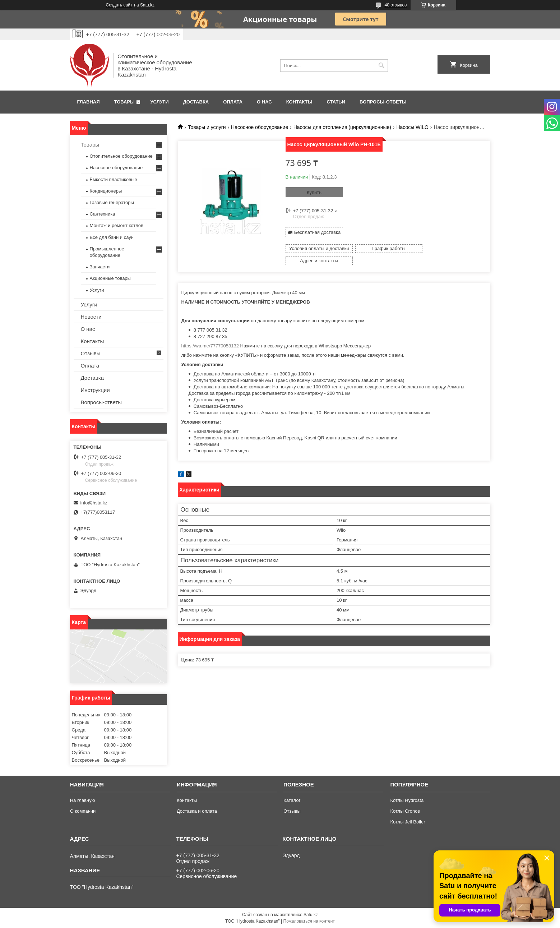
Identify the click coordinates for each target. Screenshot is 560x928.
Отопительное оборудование (121, 156)
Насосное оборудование (260, 127)
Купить (314, 192)
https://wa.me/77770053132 (210, 333)
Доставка (196, 102)
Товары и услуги (207, 127)
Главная (89, 102)
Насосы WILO (412, 127)
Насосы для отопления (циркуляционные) (342, 127)
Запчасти (100, 267)
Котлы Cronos (405, 811)
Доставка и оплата (197, 811)
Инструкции (95, 390)
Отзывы (91, 353)
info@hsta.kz (94, 503)
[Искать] (382, 66)
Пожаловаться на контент (309, 921)
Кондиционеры (106, 191)
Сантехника (103, 214)
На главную (83, 800)
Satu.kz (311, 915)
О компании (83, 811)
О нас (264, 102)
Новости (91, 317)
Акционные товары (110, 278)
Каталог (292, 800)
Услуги (159, 102)
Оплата (233, 102)
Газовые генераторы (112, 202)
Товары (124, 102)
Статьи (336, 102)
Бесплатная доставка (317, 232)
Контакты (299, 102)
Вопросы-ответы (383, 102)
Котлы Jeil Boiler (408, 822)
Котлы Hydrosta (407, 800)
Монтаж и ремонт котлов (117, 225)
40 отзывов (395, 5)
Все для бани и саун (112, 237)
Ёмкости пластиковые (114, 179)
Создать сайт (119, 5)
